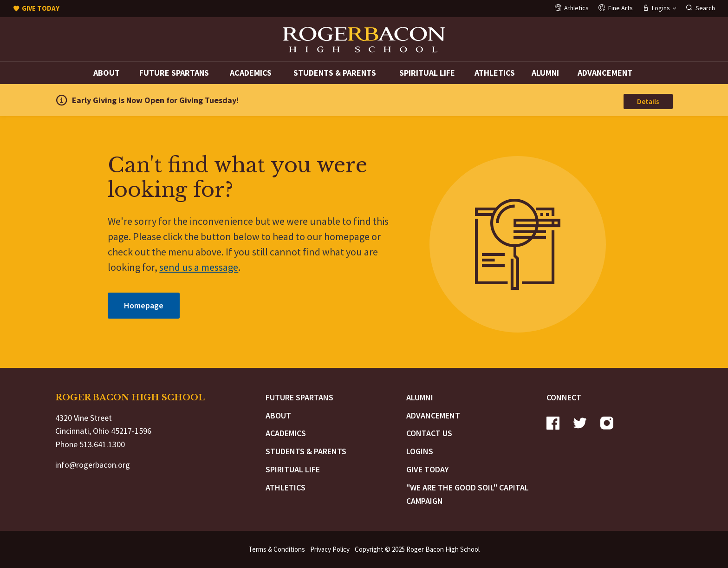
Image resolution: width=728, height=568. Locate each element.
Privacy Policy (330, 549)
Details (648, 101)
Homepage (144, 305)
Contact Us (429, 433)
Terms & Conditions (277, 549)
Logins (420, 451)
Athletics (495, 73)
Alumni (545, 73)
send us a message (199, 267)
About (107, 73)
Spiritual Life (427, 73)
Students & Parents (335, 73)
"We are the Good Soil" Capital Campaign (468, 494)
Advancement (605, 73)
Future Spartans (174, 73)
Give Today (428, 469)
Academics (251, 73)
